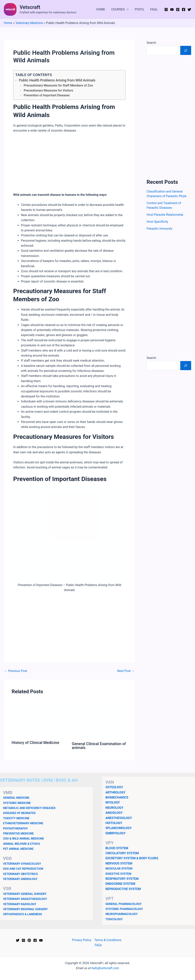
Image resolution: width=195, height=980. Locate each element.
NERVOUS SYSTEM (119, 863)
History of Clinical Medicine (35, 743)
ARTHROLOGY (115, 792)
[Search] (186, 50)
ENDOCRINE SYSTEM (120, 884)
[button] (127, 9)
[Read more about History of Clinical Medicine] (39, 719)
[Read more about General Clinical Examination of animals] (100, 720)
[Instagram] (166, 9)
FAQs (154, 9)
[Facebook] (184, 9)
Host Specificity (157, 222)
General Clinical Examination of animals (99, 746)
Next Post (126, 671)
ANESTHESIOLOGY (119, 818)
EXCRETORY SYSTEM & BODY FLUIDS (132, 858)
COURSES (120, 9)
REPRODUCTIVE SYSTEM (123, 889)
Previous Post (16, 671)
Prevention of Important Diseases (47, 95)
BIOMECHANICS (117, 797)
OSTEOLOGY (114, 787)
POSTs (139, 9)
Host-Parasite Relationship (165, 215)
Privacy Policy (82, 940)
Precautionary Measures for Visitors (48, 90)
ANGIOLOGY (114, 813)
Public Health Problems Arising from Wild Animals (57, 80)
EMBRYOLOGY (116, 833)
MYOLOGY (113, 802)
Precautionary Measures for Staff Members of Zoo (58, 85)
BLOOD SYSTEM (117, 848)
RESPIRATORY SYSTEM (122, 879)
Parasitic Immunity (159, 229)
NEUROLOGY (114, 808)
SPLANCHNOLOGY (119, 828)
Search (151, 43)
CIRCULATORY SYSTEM (122, 853)
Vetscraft (30, 7)
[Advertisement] (69, 165)
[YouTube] (172, 9)
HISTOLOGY (114, 823)
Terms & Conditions (108, 940)
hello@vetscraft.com (105, 968)
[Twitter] (189, 9)
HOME (101, 9)
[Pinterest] (178, 9)
